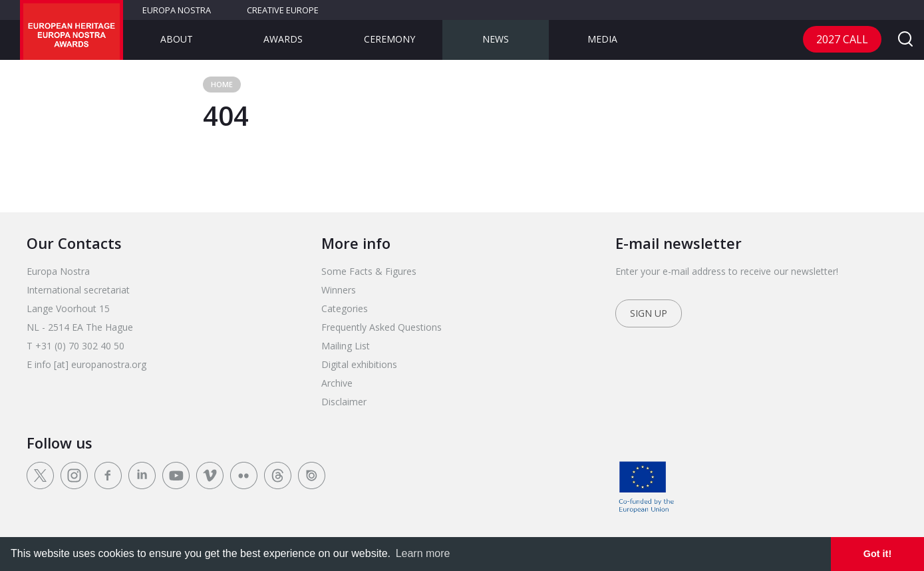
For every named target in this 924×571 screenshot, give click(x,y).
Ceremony (389, 39)
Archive (337, 383)
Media (602, 39)
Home (222, 84)
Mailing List (346, 346)
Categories (345, 308)
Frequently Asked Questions (382, 327)
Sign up (649, 313)
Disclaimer (344, 402)
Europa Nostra (177, 10)
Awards (283, 39)
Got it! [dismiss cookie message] (877, 554)
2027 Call (842, 39)
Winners (339, 290)
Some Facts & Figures (369, 271)
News (496, 39)
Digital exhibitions (359, 364)
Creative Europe (283, 10)
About (177, 39)
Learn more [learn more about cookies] (423, 553)
